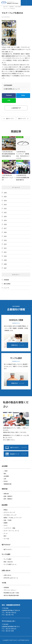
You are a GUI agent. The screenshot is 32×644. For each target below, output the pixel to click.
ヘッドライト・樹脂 (9, 528)
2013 (5, 244)
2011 (5, 252)
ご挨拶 (6, 471)
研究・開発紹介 (8, 499)
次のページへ (23, 118)
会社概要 (6, 476)
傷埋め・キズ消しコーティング (13, 518)
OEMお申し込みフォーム (11, 578)
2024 (5, 200)
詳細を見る (15, 345)
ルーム (6, 533)
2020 (5, 216)
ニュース (17, 89)
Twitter (23, 95)
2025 (5, 196)
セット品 (6, 539)
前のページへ (9, 118)
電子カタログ (12, 448)
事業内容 (6, 494)
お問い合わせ (7, 575)
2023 (5, 204)
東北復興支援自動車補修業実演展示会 (9, 147)
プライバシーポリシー (10, 590)
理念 (5, 473)
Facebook (9, 95)
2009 (5, 260)
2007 (5, 268)
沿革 (5, 479)
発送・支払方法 (8, 562)
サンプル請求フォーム (10, 564)
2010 (5, 256)
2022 (5, 208)
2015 (5, 236)
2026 (5, 193)
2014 (5, 240)
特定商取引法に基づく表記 (11, 593)
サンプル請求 (7, 559)
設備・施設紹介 (8, 496)
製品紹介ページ (12, 454)
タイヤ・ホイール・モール (11, 531)
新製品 (6, 510)
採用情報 (6, 587)
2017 (5, 228)
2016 (5, 232)
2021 (5, 212)
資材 (5, 536)
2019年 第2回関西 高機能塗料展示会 (23, 170)
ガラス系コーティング (10, 515)
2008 (5, 264)
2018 (5, 224)
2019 (5, 220)
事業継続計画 (7, 484)
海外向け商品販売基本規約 (11, 595)
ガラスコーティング (9, 512)
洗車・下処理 (7, 520)
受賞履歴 (6, 280)
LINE (9, 100)
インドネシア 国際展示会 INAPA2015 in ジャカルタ (23, 148)
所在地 (6, 481)
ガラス (6, 525)
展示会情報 (18, 7)
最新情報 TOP (16, 108)
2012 (5, 248)
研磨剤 (6, 523)
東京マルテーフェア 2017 (9, 170)
